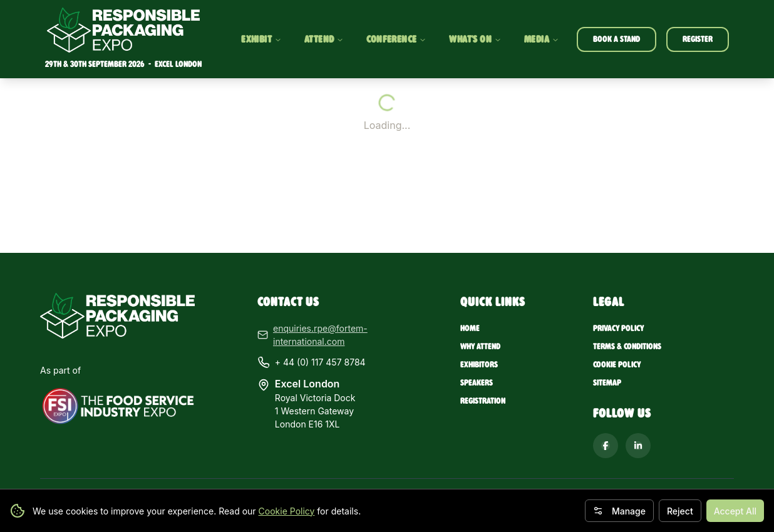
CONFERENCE (396, 39)
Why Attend (480, 346)
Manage (619, 511)
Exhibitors (479, 365)
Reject (680, 511)
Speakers (477, 383)
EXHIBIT (260, 39)
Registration (483, 401)
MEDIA (540, 39)
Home (470, 328)
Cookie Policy (287, 511)
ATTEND (323, 39)
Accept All (735, 511)
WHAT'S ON (475, 39)
